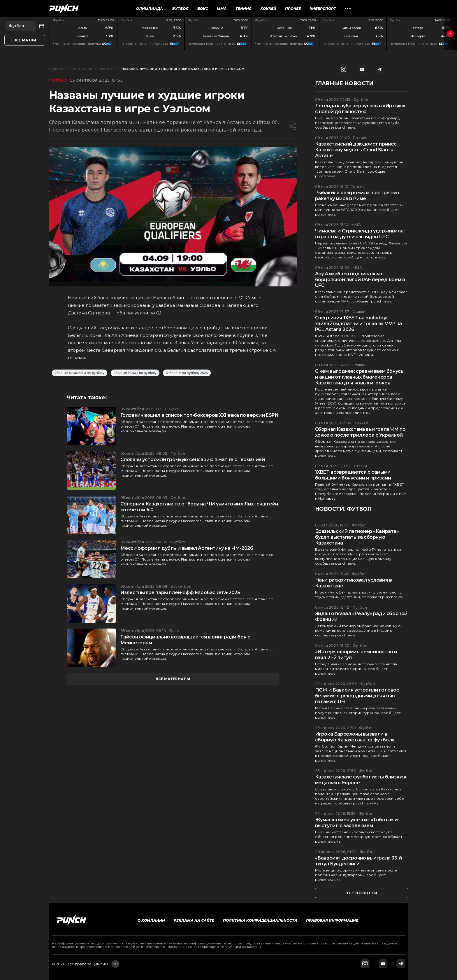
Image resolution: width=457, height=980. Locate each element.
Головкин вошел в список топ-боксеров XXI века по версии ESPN (200, 415)
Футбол (180, 9)
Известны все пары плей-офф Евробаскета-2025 (180, 593)
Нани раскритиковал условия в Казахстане (354, 583)
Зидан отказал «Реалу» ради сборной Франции (361, 616)
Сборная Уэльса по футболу (135, 373)
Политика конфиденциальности (260, 920)
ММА (222, 9)
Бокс (203, 9)
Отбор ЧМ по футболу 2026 (187, 373)
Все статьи (82, 69)
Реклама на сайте (194, 920)
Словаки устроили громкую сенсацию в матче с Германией (193, 460)
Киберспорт (323, 9)
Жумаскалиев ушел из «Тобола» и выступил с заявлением (356, 823)
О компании (151, 920)
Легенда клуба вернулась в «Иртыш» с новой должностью (360, 109)
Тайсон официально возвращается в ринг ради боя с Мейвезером (185, 640)
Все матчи (25, 40)
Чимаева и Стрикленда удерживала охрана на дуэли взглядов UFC (359, 234)
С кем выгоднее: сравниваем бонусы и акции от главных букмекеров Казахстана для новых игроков (360, 377)
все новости (361, 893)
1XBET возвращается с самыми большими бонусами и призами (353, 475)
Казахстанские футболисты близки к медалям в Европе (361, 780)
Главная (57, 69)
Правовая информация (332, 920)
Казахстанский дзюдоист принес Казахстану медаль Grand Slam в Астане (356, 150)
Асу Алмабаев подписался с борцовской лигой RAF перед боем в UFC (360, 280)
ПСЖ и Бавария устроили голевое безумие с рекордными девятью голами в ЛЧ (357, 696)
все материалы (173, 679)
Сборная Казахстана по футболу (80, 373)
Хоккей (268, 9)
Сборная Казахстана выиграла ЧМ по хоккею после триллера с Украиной (360, 432)
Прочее (293, 9)
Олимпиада (150, 9)
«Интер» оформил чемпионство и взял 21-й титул (356, 655)
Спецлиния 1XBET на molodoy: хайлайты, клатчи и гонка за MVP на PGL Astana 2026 (358, 324)
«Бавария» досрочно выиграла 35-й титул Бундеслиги (358, 861)
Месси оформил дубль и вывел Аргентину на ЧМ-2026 (187, 548)
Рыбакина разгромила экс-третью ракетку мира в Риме (357, 196)
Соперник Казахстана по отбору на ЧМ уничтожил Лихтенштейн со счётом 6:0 (199, 507)
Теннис (244, 9)
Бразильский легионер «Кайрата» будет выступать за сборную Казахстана (357, 537)
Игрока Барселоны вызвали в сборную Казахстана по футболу (355, 737)
